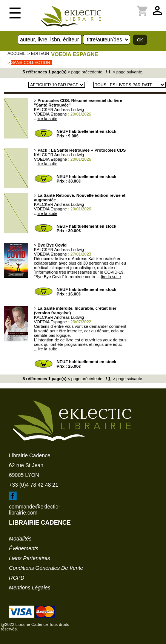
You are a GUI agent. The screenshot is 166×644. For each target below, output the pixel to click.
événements (24, 548)
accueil (17, 53)
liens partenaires (30, 558)
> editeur (38, 53)
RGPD (17, 578)
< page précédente (85, 72)
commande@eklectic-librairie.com (35, 510)
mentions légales (30, 588)
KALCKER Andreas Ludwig (59, 110)
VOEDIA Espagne (74, 54)
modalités (20, 539)
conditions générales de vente (46, 568)
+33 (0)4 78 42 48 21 (34, 485)
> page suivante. (128, 72)
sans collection (30, 62)
